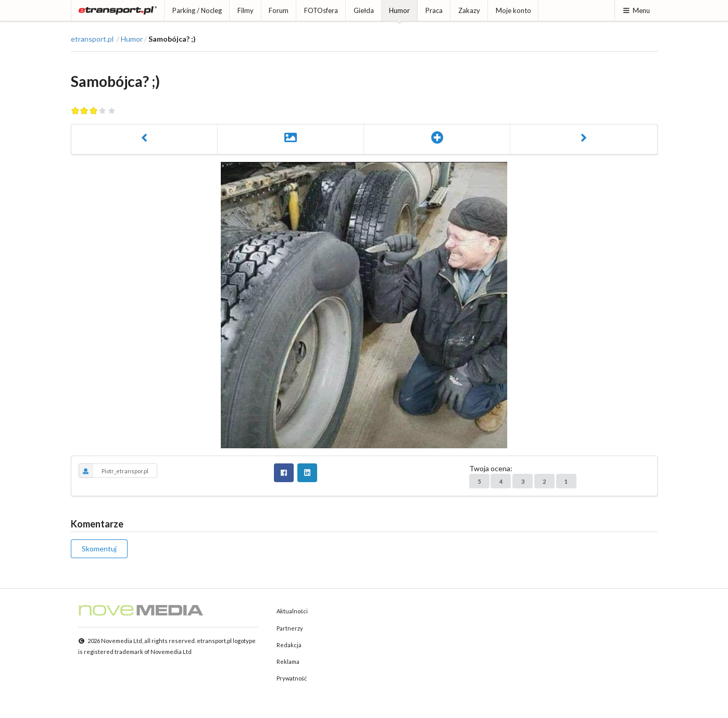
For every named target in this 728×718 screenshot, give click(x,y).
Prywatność (292, 678)
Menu (636, 10)
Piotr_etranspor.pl (114, 471)
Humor (399, 10)
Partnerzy (290, 628)
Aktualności (292, 611)
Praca (434, 10)
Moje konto (513, 10)
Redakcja (289, 645)
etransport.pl (92, 39)
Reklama (288, 662)
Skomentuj (99, 549)
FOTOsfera (321, 10)
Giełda (364, 10)
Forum (279, 10)
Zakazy (469, 10)
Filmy (246, 10)
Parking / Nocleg (197, 10)
